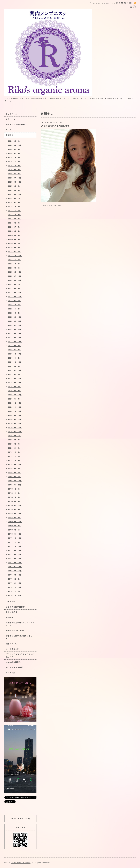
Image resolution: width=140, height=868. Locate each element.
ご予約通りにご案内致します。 (56, 126)
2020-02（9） (14, 444)
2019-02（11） (15, 481)
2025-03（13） (15, 194)
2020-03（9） (14, 440)
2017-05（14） (15, 567)
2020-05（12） (15, 432)
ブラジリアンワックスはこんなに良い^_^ (20, 656)
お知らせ (10, 135)
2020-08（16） (15, 419)
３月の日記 (11, 673)
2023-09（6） (14, 268)
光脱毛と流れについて (15, 631)
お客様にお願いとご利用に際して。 (19, 637)
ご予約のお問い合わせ (15, 607)
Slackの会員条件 (13, 662)
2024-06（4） (14, 231)
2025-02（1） (14, 198)
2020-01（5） (14, 448)
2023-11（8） (14, 260)
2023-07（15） (15, 276)
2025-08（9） (14, 174)
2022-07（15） (15, 325)
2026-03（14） (15, 145)
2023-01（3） (14, 301)
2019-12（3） (14, 452)
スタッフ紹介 (12, 612)
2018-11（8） (14, 493)
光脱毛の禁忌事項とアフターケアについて (20, 624)
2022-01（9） (14, 350)
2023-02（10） (15, 297)
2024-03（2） (14, 243)
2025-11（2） (14, 162)
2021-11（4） (14, 358)
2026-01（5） (14, 153)
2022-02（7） (14, 346)
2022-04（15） (15, 338)
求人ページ (11, 119)
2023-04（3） (14, 288)
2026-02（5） (14, 149)
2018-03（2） (14, 526)
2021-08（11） (15, 370)
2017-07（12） (15, 559)
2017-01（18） (15, 583)
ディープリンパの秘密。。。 (18, 124)
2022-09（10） (15, 317)
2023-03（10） (15, 293)
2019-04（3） (14, 473)
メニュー (10, 130)
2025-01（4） (14, 202)
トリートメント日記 (14, 667)
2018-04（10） (15, 522)
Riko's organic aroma (21, 863)
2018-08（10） (15, 505)
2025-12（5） (14, 157)
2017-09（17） (15, 550)
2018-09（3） (14, 501)
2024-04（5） (14, 239)
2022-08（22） (15, 321)
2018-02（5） (14, 530)
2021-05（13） (15, 383)
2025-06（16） (15, 182)
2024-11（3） (14, 211)
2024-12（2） (14, 207)
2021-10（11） (15, 362)
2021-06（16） (15, 378)
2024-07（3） (14, 227)
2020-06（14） (15, 428)
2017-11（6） (14, 542)
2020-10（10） (15, 411)
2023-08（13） (15, 272)
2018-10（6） (14, 497)
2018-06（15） (15, 514)
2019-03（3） (14, 477)
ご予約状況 (11, 602)
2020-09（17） (15, 415)
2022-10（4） (14, 313)
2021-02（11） (15, 395)
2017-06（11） (15, 563)
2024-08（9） (14, 223)
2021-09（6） (14, 366)
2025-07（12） (15, 178)
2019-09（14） (15, 464)
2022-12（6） (14, 305)
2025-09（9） (14, 170)
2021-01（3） (14, 399)
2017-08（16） (15, 554)
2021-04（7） (14, 387)
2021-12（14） (15, 354)
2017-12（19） (15, 538)
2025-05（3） (14, 186)
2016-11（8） (14, 591)
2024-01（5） (14, 252)
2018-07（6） (14, 509)
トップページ (12, 114)
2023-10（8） (14, 264)
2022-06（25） (15, 329)
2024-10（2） (14, 215)
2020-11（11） (15, 407)
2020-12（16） (15, 403)
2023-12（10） (15, 256)
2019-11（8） (14, 456)
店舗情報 (10, 617)
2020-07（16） (15, 423)
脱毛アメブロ (12, 644)
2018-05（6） (14, 518)
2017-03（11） (15, 575)
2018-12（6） (14, 489)
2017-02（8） (14, 579)
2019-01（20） (15, 485)
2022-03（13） (15, 342)
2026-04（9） (14, 141)
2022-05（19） (15, 333)
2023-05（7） (14, 284)
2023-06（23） (15, 280)
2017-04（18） (15, 571)
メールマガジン (12, 649)
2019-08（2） (14, 468)
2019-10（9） (14, 460)
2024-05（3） (14, 235)
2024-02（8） (14, 247)
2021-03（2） (14, 391)
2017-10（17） (15, 546)
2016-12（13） (15, 587)
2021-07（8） (14, 374)
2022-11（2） (14, 309)
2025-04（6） (14, 190)
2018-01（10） (15, 534)
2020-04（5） (14, 436)
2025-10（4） (14, 166)
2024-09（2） (14, 219)
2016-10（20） (15, 595)
